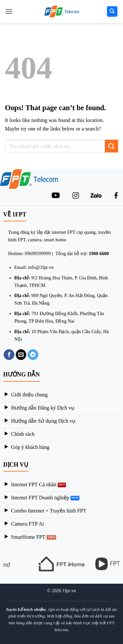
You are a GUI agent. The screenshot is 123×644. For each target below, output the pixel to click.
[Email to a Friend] (21, 355)
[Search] (112, 12)
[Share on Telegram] (33, 355)
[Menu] (9, 11)
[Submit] (112, 146)
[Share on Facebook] (9, 355)
